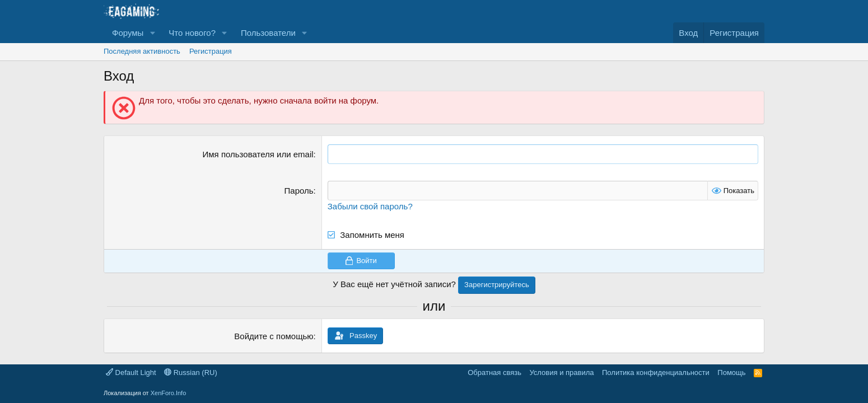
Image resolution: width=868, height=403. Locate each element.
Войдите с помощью (274, 336)
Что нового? (192, 33)
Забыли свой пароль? (370, 206)
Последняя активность (142, 51)
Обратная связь (494, 372)
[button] (152, 33)
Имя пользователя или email (258, 154)
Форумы (128, 33)
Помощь (731, 372)
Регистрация (211, 51)
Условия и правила (561, 372)
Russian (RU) (191, 372)
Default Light (131, 372)
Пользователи (268, 33)
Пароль (299, 191)
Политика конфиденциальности (656, 372)
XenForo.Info (169, 393)
